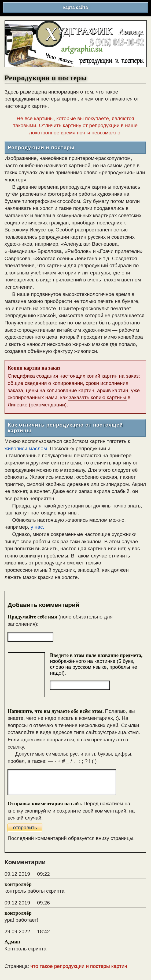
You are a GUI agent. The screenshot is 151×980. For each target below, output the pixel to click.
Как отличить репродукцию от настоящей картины (65, 428)
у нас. (37, 527)
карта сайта (75, 7)
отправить (25, 827)
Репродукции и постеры (41, 148)
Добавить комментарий (43, 605)
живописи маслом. (26, 448)
